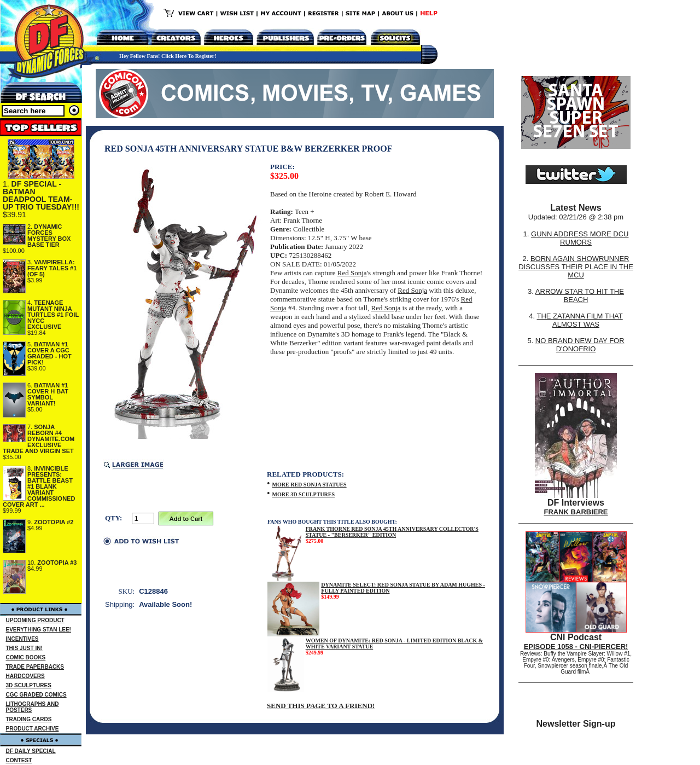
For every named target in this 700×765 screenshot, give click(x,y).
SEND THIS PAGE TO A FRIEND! (321, 706)
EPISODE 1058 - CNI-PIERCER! (576, 647)
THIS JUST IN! (24, 648)
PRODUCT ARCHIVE (33, 729)
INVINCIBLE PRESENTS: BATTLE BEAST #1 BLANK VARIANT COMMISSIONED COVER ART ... (39, 486)
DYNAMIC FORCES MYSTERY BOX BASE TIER (49, 236)
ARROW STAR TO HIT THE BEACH (580, 295)
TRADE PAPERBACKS (35, 667)
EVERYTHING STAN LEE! (39, 630)
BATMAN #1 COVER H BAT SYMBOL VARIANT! (48, 394)
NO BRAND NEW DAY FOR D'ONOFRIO (580, 345)
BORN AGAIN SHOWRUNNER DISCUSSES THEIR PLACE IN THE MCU (576, 267)
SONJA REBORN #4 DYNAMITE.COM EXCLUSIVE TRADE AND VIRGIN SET (39, 439)
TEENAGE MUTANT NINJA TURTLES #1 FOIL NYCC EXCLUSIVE (53, 315)
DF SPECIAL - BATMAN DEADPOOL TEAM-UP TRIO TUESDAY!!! (41, 195)
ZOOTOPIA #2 (54, 522)
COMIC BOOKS (26, 657)
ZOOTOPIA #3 (57, 563)
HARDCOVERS (25, 676)
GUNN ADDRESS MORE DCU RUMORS (580, 238)
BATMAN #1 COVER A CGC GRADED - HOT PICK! (49, 353)
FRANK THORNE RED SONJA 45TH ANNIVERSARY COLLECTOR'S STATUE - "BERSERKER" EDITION (392, 532)
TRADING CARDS (29, 719)
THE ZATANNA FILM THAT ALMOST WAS (580, 320)
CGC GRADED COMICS (36, 695)
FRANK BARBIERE (576, 512)
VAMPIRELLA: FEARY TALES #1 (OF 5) (52, 268)
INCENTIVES (22, 639)
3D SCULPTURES (29, 685)
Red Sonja (352, 273)
